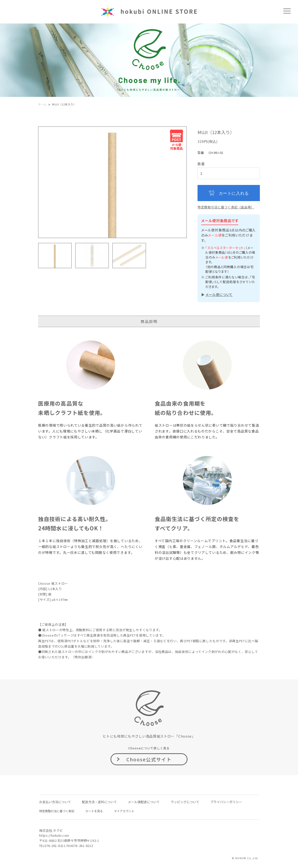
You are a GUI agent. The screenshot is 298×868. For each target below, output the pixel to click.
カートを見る (94, 811)
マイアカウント (124, 811)
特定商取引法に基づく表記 (57, 811)
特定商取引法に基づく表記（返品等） (226, 207)
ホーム (42, 104)
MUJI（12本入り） (64, 104)
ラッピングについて (185, 802)
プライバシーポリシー (226, 802)
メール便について (219, 295)
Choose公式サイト (149, 759)
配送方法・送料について (99, 802)
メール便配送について (144, 802)
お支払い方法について (55, 802)
